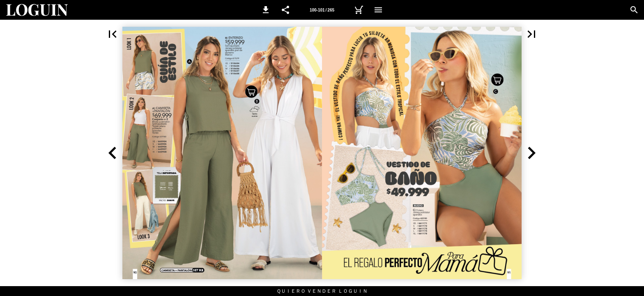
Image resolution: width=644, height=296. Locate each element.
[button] (266, 10)
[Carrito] (359, 10)
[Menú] (378, 10)
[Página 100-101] (322, 10)
